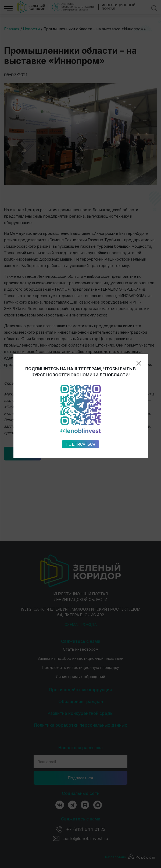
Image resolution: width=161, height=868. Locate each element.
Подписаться (80, 321)
